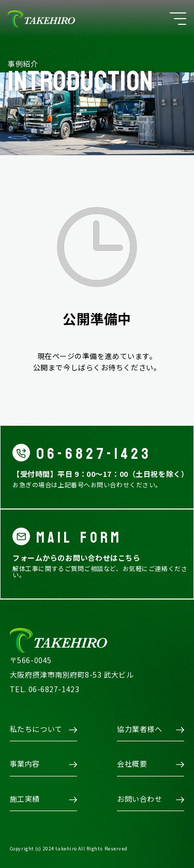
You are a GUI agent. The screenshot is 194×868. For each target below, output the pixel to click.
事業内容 (25, 764)
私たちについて (36, 729)
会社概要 (132, 764)
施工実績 (25, 799)
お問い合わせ (139, 799)
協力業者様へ (139, 729)
